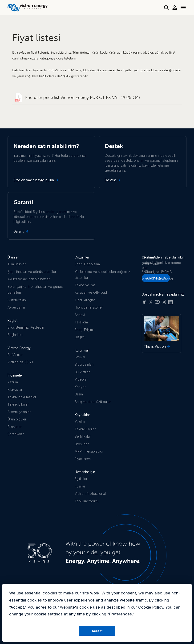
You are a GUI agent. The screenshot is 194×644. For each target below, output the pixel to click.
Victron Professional (90, 494)
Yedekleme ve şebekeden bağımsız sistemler (102, 275)
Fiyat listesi (83, 459)
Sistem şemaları (19, 412)
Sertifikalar (16, 434)
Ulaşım (80, 337)
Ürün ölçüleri (17, 419)
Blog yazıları (84, 364)
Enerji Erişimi (84, 330)
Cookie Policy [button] (151, 607)
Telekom (81, 322)
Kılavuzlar (15, 389)
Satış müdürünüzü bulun (93, 402)
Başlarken (15, 335)
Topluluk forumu (87, 501)
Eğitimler (81, 479)
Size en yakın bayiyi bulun (36, 180)
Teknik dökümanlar (22, 397)
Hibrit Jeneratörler (89, 307)
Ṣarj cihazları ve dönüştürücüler (32, 272)
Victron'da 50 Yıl (20, 362)
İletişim (80, 357)
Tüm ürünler (17, 264)
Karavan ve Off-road (91, 292)
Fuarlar (80, 486)
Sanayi (80, 315)
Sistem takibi (17, 300)
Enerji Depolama (87, 264)
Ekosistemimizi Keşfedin (26, 327)
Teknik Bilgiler (85, 429)
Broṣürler (15, 427)
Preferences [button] (120, 614)
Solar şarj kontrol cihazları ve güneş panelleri (35, 290)
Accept (97, 631)
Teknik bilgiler (18, 404)
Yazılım (13, 382)
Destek (113, 180)
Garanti (21, 231)
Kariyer (80, 387)
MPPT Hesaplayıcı (89, 451)
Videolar (81, 379)
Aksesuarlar (16, 307)
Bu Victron (15, 355)
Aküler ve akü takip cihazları (29, 279)
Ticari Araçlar (85, 300)
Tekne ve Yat (85, 285)
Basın (79, 394)
